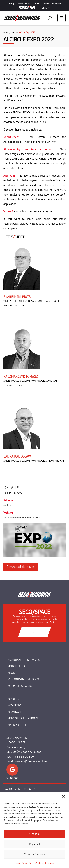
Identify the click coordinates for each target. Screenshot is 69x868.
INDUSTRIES (17, 666)
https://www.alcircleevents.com (22, 517)
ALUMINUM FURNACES (21, 789)
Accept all (34, 834)
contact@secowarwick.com (32, 761)
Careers (37, 3)
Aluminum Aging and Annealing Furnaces (30, 149)
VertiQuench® (12, 137)
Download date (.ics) (21, 567)
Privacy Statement (37, 863)
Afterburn (9, 176)
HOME (6, 32)
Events (14, 32)
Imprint (51, 863)
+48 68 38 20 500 (23, 757)
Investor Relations (53, 3)
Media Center (24, 3)
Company (10, 3)
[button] (63, 796)
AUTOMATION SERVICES (24, 660)
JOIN (35, 632)
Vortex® (8, 211)
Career (14, 699)
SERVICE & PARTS (20, 686)
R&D (12, 673)
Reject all (34, 844)
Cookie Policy (21, 863)
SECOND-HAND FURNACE (25, 679)
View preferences (35, 854)
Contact (15, 712)
